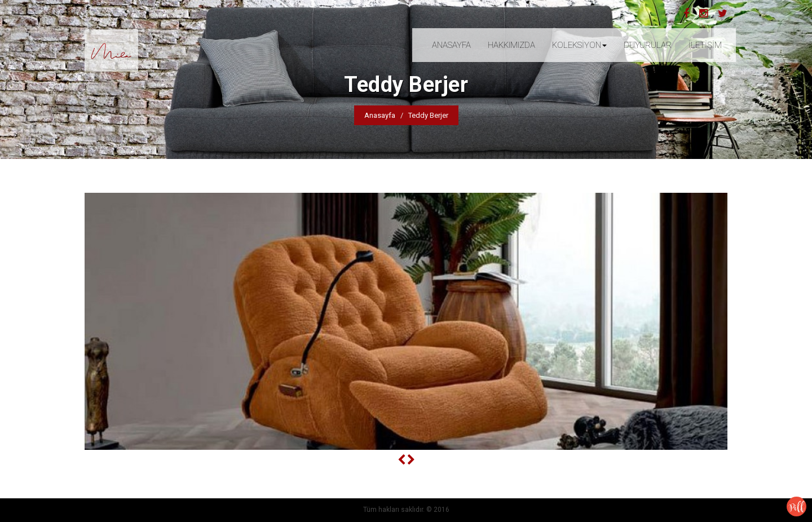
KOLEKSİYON (579, 45)
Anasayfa (380, 115)
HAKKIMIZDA (511, 45)
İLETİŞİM (705, 45)
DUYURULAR (648, 45)
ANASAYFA (451, 45)
